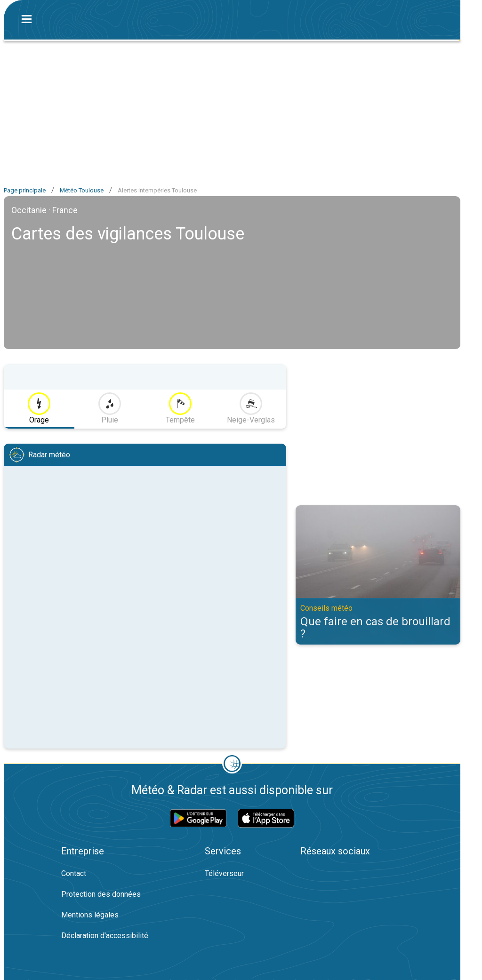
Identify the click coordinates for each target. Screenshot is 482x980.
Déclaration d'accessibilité (105, 936)
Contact (74, 873)
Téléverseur (224, 873)
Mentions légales (90, 915)
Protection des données (101, 894)
